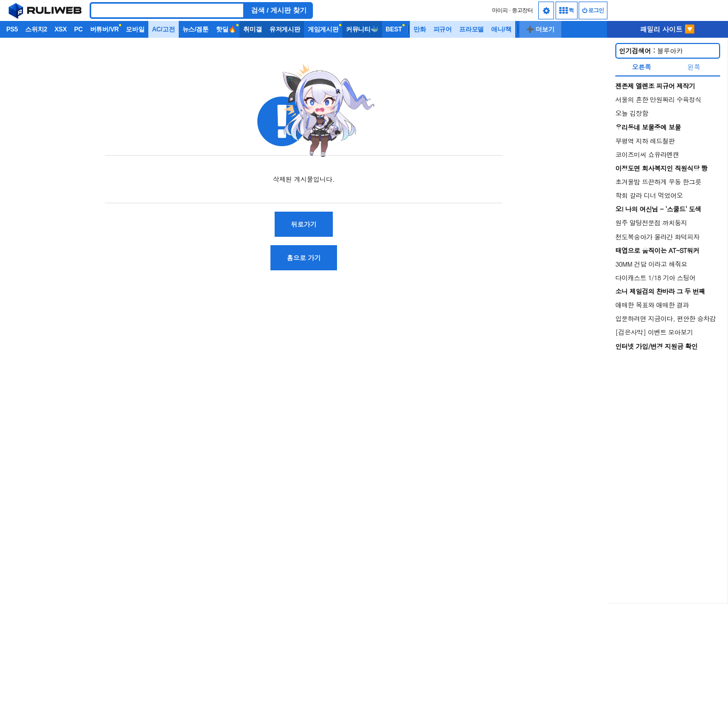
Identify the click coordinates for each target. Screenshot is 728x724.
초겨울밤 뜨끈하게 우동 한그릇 (658, 182)
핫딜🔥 (226, 29)
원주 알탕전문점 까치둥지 (651, 222)
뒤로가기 (304, 224)
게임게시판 (323, 29)
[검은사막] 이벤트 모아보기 (654, 332)
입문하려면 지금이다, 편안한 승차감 (666, 318)
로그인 (593, 10)
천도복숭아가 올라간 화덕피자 (657, 237)
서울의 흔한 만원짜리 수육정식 (658, 99)
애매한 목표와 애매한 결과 (652, 305)
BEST (394, 29)
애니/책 (501, 29)
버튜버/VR (105, 29)
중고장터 (523, 10)
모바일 (135, 29)
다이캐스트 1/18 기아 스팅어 (655, 277)
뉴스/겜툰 (195, 29)
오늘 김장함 (632, 113)
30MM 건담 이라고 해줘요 (651, 264)
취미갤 (252, 29)
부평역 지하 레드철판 (645, 141)
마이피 (499, 10)
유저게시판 (285, 29)
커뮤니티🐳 (362, 29)
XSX (61, 29)
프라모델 (471, 29)
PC (78, 29)
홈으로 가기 (304, 257)
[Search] (167, 10)
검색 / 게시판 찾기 (279, 10)
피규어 (443, 29)
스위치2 (36, 29)
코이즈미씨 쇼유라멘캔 (647, 154)
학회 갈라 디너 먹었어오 (649, 195)
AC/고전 (164, 29)
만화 (420, 29)
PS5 (12, 29)
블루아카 (651, 51)
